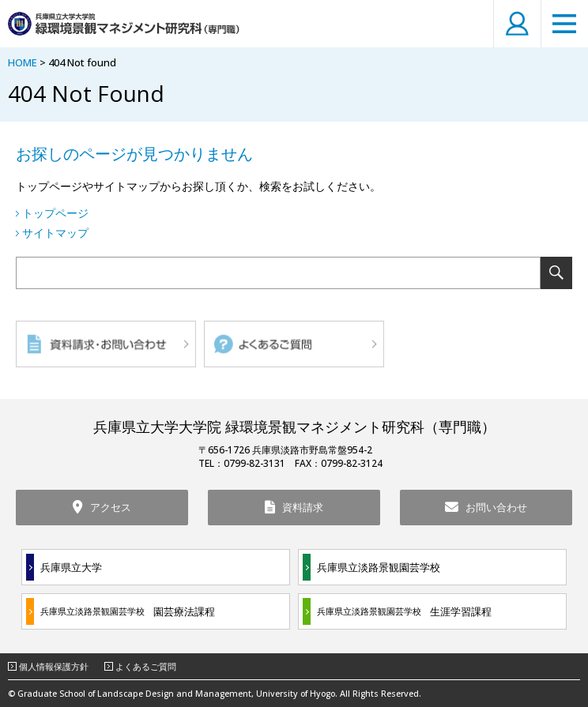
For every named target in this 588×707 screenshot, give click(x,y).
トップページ (55, 213)
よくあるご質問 (146, 666)
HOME (23, 62)
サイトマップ (55, 233)
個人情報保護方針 (54, 666)
